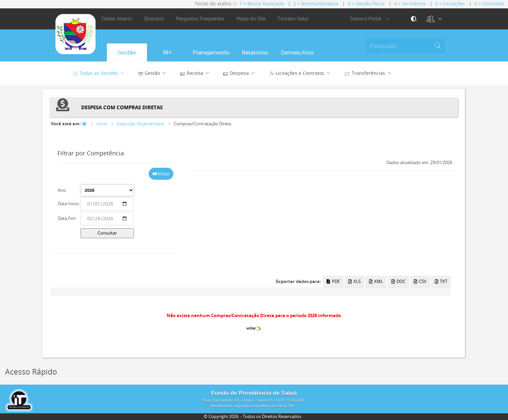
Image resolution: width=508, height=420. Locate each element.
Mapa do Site (251, 19)
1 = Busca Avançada (262, 4)
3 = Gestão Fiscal (366, 4)
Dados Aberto (117, 19)
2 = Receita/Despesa (316, 4)
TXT (441, 281)
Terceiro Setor (293, 19)
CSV (420, 281)
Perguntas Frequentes (200, 19)
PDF (333, 281)
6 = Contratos (489, 4)
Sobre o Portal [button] (371, 19)
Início (102, 124)
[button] (431, 19)
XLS (355, 281)
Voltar (161, 174)
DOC (398, 281)
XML (376, 281)
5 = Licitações (450, 4)
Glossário (154, 19)
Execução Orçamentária (140, 124)
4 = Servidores (410, 4)
